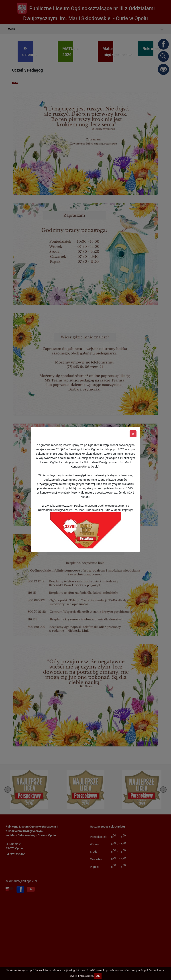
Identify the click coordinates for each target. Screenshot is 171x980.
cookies (44, 970)
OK (98, 976)
